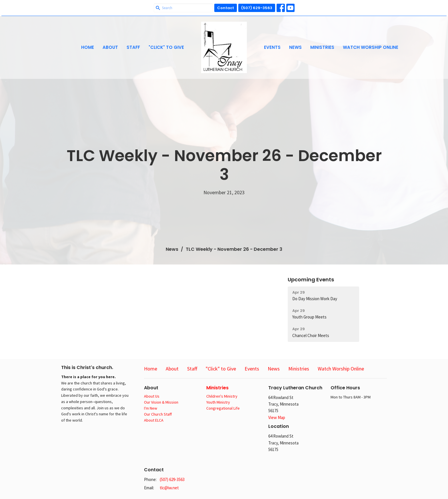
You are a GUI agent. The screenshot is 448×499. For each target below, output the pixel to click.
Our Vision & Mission (161, 402)
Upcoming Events (311, 279)
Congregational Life (223, 408)
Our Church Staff (158, 414)
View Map (277, 417)
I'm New (151, 408)
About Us (152, 396)
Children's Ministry (222, 396)
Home (88, 47)
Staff (133, 47)
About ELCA (154, 420)
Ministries (322, 47)
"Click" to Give (166, 47)
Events (272, 47)
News (295, 47)
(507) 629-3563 (257, 8)
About (110, 47)
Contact (226, 8)
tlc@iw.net (169, 488)
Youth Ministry (218, 402)
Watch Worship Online (371, 47)
